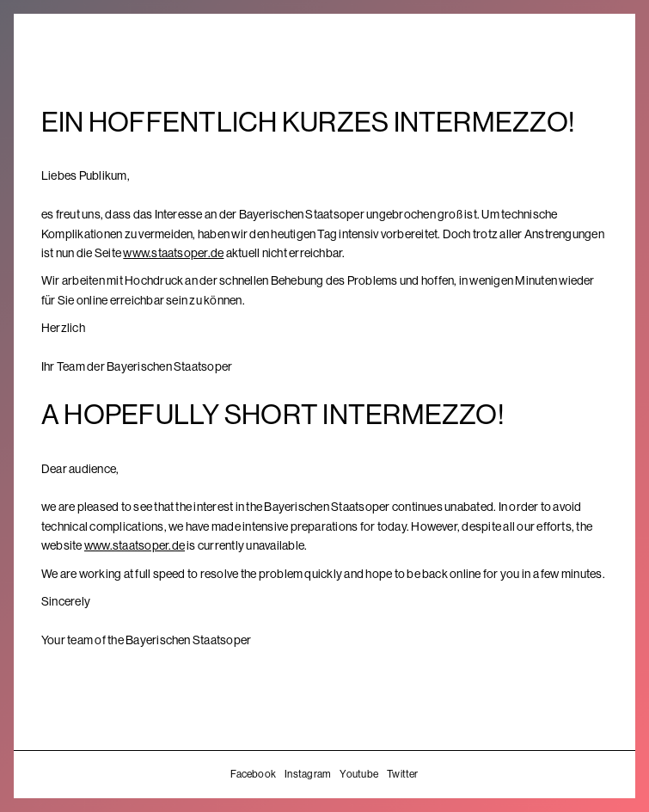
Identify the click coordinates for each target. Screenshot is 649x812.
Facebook (253, 774)
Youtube (359, 774)
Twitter (403, 774)
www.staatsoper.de (173, 253)
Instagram (308, 774)
